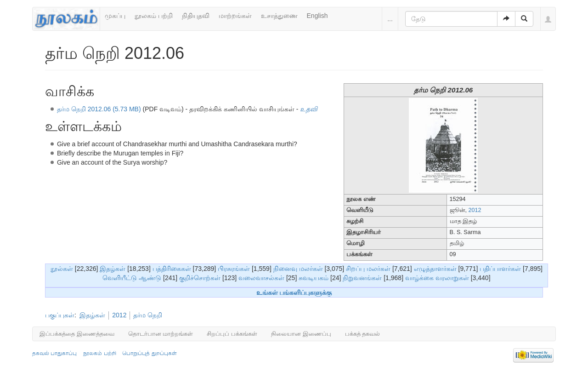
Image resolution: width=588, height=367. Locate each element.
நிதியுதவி (196, 16)
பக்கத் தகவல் (363, 334)
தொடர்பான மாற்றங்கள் (161, 334)
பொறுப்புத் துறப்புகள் (149, 353)
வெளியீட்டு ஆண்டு (132, 278)
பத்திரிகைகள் (172, 269)
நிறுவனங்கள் (362, 278)
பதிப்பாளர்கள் (500, 269)
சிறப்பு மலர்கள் (368, 269)
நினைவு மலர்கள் (298, 269)
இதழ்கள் (113, 269)
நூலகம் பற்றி (154, 16)
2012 (475, 210)
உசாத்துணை (279, 16)
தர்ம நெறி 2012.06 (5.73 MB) (99, 109)
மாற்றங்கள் (235, 16)
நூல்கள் (62, 269)
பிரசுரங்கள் (234, 269)
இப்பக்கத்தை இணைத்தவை (77, 334)
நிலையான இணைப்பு (301, 334)
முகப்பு (115, 16)
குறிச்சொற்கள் (200, 278)
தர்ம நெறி (148, 315)
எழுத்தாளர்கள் (435, 269)
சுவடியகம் (314, 278)
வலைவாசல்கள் (261, 278)
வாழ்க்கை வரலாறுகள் (437, 278)
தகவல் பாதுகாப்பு (54, 353)
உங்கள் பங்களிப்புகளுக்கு (294, 292)
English (317, 16)
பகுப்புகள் (60, 315)
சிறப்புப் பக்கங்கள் (232, 334)
